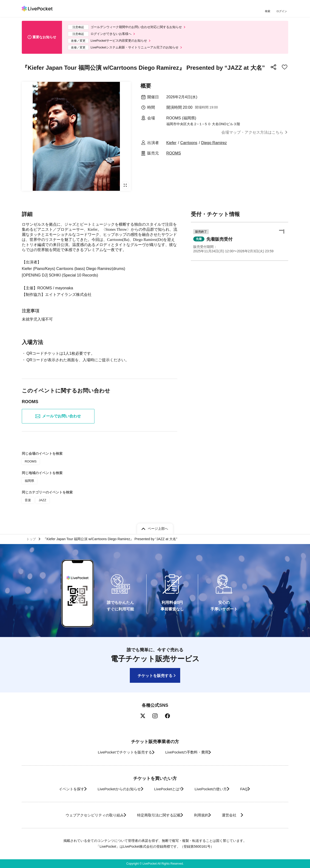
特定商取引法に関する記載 (156, 815)
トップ (32, 538)
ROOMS (174, 157)
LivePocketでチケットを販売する (120, 752)
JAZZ (42, 503)
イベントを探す (60, 789)
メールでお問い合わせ (58, 421)
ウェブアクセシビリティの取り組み (86, 815)
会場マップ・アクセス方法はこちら (252, 136)
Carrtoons (189, 146)
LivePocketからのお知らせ (113, 789)
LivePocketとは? (167, 789)
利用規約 (204, 815)
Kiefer (171, 146)
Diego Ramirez (214, 146)
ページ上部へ (158, 527)
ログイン (282, 12)
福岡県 (29, 484)
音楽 (28, 503)
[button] (240, 246)
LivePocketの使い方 (215, 789)
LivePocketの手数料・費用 (189, 752)
